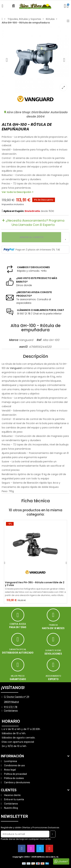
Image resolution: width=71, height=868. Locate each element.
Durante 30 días (53, 650)
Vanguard (16, 368)
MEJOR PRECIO (18, 676)
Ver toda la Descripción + (18, 192)
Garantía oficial (18, 649)
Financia (53, 625)
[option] (35, 60)
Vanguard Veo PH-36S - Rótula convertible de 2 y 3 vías (35, 584)
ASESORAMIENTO (53, 676)
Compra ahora (18, 624)
